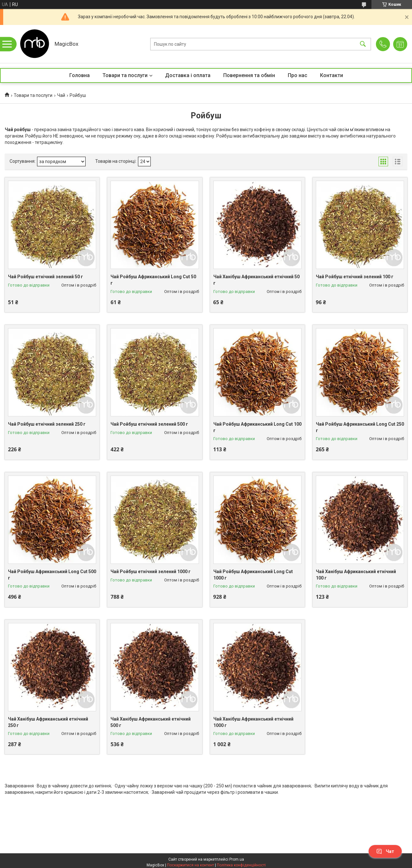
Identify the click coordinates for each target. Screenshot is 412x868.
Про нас (298, 75)
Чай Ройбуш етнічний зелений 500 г (149, 424)
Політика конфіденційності (241, 865)
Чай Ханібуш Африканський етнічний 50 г (256, 280)
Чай (61, 95)
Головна (80, 75)
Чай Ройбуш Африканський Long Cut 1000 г (253, 575)
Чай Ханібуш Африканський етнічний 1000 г (253, 722)
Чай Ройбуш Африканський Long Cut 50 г (153, 280)
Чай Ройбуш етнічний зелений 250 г (47, 424)
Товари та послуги (125, 75)
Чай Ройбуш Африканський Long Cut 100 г (257, 427)
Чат (385, 851)
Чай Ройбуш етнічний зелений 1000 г (151, 572)
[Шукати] (363, 44)
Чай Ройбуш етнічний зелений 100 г (355, 277)
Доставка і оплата (188, 75)
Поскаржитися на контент (191, 865)
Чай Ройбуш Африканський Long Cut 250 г (360, 427)
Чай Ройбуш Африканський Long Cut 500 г (52, 575)
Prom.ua (237, 859)
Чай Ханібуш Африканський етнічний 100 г (356, 575)
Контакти (332, 75)
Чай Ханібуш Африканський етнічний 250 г (48, 722)
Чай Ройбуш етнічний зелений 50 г (46, 277)
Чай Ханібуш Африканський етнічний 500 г (151, 722)
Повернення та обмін (249, 75)
